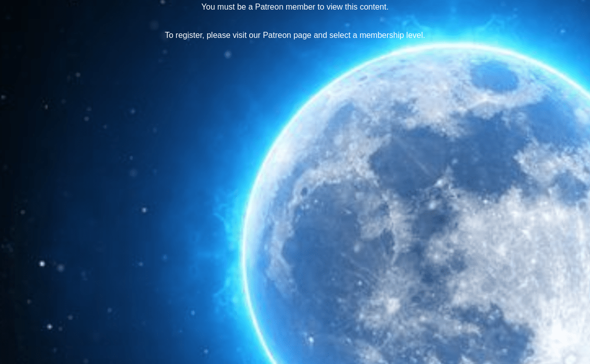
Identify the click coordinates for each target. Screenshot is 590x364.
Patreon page (287, 35)
